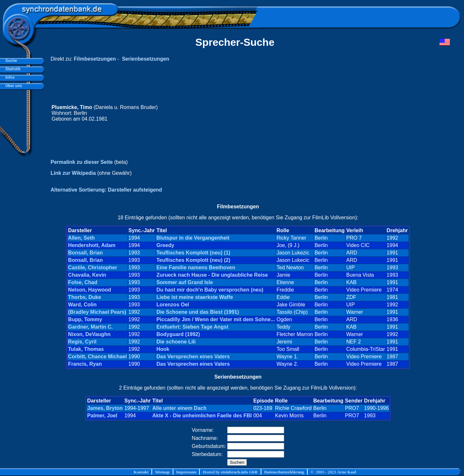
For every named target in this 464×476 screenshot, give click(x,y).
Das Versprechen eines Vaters (193, 357)
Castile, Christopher (92, 268)
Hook (163, 349)
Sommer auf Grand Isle (184, 282)
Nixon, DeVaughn (89, 334)
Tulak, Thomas (86, 349)
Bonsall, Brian (85, 253)
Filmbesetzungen (95, 59)
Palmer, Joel (102, 416)
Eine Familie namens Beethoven (196, 268)
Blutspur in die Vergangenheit (193, 238)
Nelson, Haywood (89, 290)
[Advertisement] (328, 113)
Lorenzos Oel (173, 305)
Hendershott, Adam (92, 245)
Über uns (13, 86)
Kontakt (141, 472)
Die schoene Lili (176, 342)
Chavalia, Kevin (87, 275)
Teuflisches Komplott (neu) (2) (193, 260)
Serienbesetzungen (145, 59)
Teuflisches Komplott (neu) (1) (193, 253)
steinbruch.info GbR (239, 472)
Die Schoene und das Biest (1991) (198, 312)
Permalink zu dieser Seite (82, 162)
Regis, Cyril (82, 342)
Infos (9, 77)
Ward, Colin (82, 305)
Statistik (12, 69)
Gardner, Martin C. (90, 327)
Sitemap (162, 472)
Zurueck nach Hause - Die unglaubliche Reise (212, 275)
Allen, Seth (81, 238)
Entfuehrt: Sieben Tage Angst (192, 327)
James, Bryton (105, 408)
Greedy (165, 245)
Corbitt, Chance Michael (97, 357)
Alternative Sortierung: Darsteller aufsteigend (106, 190)
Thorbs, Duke (84, 297)
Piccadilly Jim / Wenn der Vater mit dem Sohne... (216, 319)
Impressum (186, 472)
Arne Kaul (347, 472)
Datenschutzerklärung (284, 472)
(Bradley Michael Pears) (97, 312)
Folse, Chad (83, 282)
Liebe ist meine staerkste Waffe (195, 297)
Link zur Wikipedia (73, 173)
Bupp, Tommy (85, 319)
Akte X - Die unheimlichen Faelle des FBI (202, 416)
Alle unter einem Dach (179, 408)
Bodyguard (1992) (178, 334)
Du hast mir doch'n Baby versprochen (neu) (210, 290)
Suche (10, 61)
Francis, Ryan (85, 364)
